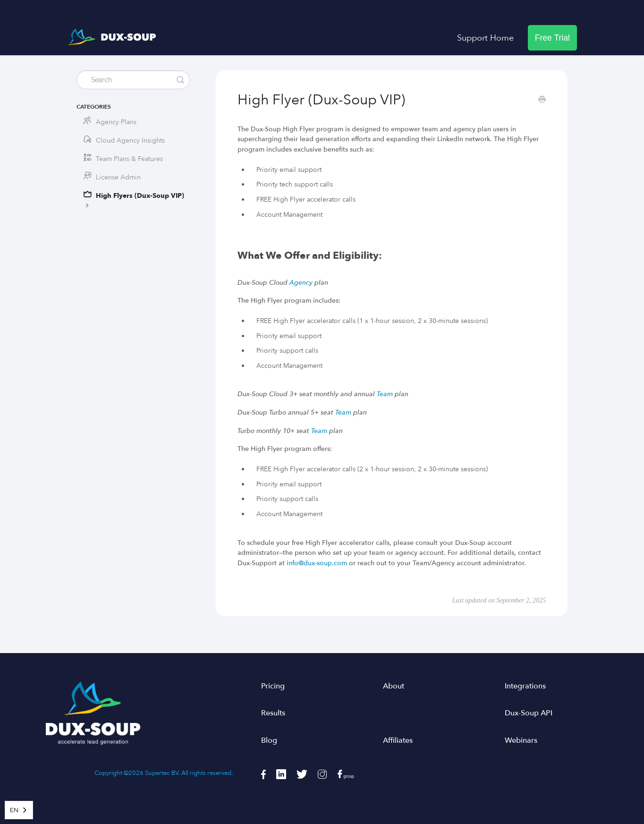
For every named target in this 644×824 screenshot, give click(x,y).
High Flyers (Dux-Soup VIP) (134, 200)
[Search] (133, 80)
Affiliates (398, 740)
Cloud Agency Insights (130, 140)
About (394, 686)
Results (273, 713)
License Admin (118, 177)
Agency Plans (116, 122)
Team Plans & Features (129, 159)
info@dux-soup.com (317, 563)
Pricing (273, 686)
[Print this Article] (542, 101)
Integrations (525, 686)
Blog (269, 740)
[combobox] (19, 810)
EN (14, 810)
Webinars (521, 740)
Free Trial (552, 38)
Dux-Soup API (529, 713)
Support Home (485, 38)
